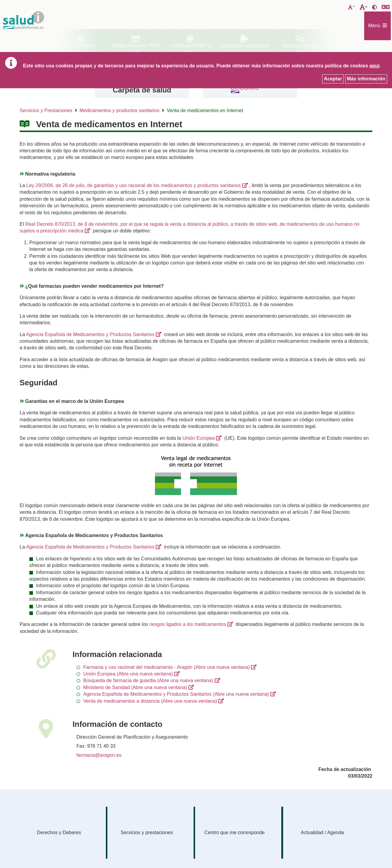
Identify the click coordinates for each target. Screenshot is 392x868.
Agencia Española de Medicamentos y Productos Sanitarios (90, 334)
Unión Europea (199, 438)
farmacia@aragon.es (99, 755)
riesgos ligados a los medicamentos (187, 624)
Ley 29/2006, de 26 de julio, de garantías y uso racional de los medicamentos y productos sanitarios (134, 185)
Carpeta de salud (142, 90)
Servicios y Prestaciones (46, 110)
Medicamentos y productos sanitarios (119, 110)
